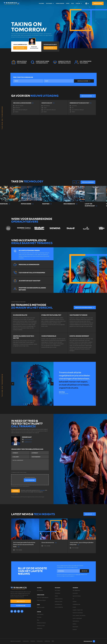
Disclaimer (33, 641)
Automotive (75, 593)
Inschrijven (84, 571)
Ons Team (39, 617)
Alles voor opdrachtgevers (43, 598)
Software (75, 602)
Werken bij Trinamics (41, 623)
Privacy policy (40, 641)
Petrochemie (75, 627)
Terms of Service (39, 497)
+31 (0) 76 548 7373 (28, 440)
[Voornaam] (20, 453)
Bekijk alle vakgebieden (88, 182)
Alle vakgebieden (76, 591)
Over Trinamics (40, 615)
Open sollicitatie (98, 3)
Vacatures (41, 3)
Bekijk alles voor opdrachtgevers (85, 307)
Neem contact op (50, 48)
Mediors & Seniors (59, 599)
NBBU (53, 641)
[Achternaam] (39, 453)
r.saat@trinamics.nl (28, 442)
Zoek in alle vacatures (84, 81)
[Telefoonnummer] (39, 457)
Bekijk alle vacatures (88, 96)
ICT (73, 599)
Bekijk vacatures (20, 48)
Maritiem (74, 624)
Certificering (47, 641)
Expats (68, 3)
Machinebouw (76, 621)
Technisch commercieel (78, 613)
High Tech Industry (77, 596)
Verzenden (15, 491)
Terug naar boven (89, 641)
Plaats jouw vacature (41, 600)
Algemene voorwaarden (16, 641)
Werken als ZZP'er (59, 602)
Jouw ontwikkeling (59, 607)
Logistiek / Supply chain (78, 610)
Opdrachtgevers (60, 3)
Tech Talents (50, 3)
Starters (56, 596)
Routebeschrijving (21, 606)
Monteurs (75, 630)
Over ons (79, 3)
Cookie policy (26, 641)
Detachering (40, 629)
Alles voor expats (41, 607)
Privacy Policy (32, 497)
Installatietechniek (76, 604)
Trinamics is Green (41, 626)
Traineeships (57, 593)
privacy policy (42, 490)
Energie (74, 607)
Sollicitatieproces (58, 604)
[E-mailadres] (20, 457)
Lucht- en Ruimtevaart (77, 618)
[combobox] (28, 81)
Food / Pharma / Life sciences (79, 616)
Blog (73, 3)
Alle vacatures (40, 591)
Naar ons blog (90, 514)
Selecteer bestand (30, 480)
